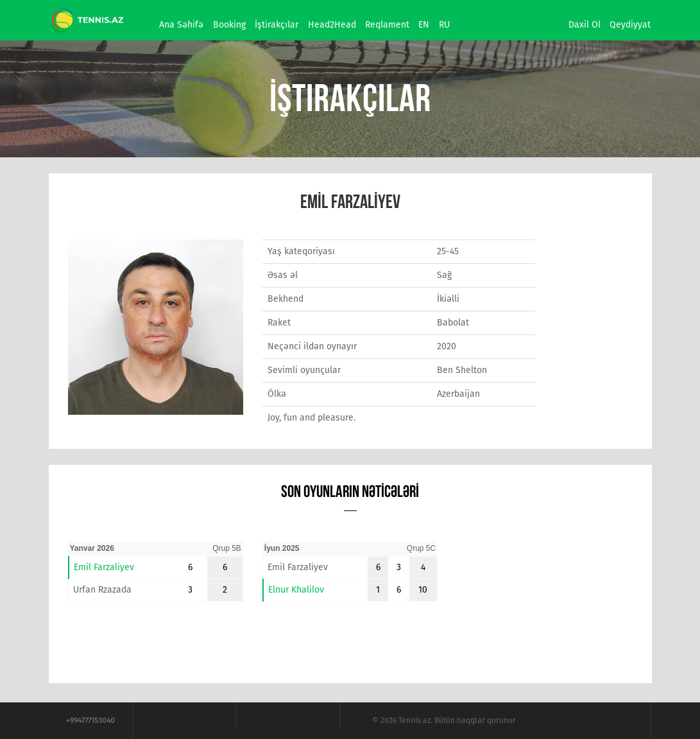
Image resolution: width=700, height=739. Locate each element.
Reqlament (387, 25)
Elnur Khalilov (296, 590)
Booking (229, 25)
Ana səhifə (181, 25)
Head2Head (332, 25)
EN (424, 25)
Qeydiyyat (630, 25)
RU (444, 25)
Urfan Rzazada (102, 590)
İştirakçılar (277, 25)
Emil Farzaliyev (104, 567)
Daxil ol (585, 25)
